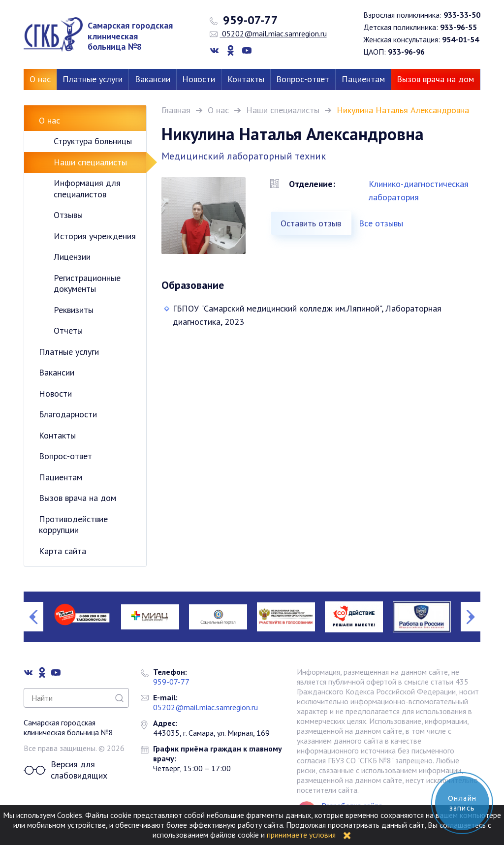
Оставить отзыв (311, 223)
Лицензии (72, 257)
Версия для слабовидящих (65, 770)
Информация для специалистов (87, 188)
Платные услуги (93, 79)
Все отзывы (381, 223)
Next (471, 617)
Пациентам (363, 79)
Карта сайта (63, 551)
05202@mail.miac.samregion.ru (268, 33)
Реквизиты (74, 310)
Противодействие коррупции (73, 525)
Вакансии (153, 79)
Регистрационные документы (87, 283)
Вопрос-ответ (303, 79)
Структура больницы (93, 141)
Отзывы (68, 215)
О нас (40, 79)
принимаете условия (301, 835)
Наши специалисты (283, 110)
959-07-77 (244, 20)
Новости (199, 79)
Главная (176, 110)
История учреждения (95, 236)
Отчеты (68, 330)
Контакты (246, 79)
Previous (33, 617)
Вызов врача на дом (435, 79)
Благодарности (68, 414)
